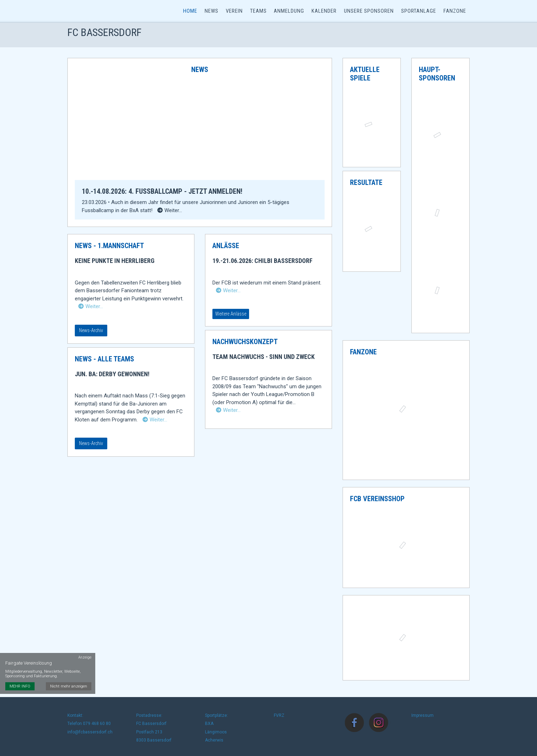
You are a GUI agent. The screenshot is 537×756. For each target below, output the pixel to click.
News (213, 11)
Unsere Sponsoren (369, 11)
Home (192, 11)
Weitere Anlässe (231, 316)
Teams (260, 11)
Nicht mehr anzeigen (69, 673)
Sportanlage (419, 11)
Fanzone (455, 11)
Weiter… (91, 308)
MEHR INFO (20, 673)
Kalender (325, 11)
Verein (236, 11)
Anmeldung (290, 11)
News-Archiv (91, 332)
